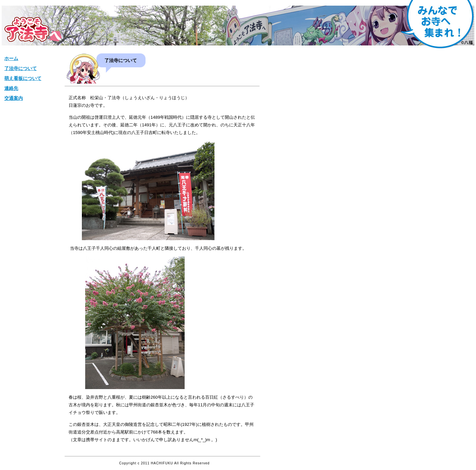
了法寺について (21, 68)
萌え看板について (23, 78)
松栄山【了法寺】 (33, 29)
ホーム (11, 58)
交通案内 (14, 98)
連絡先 (11, 88)
